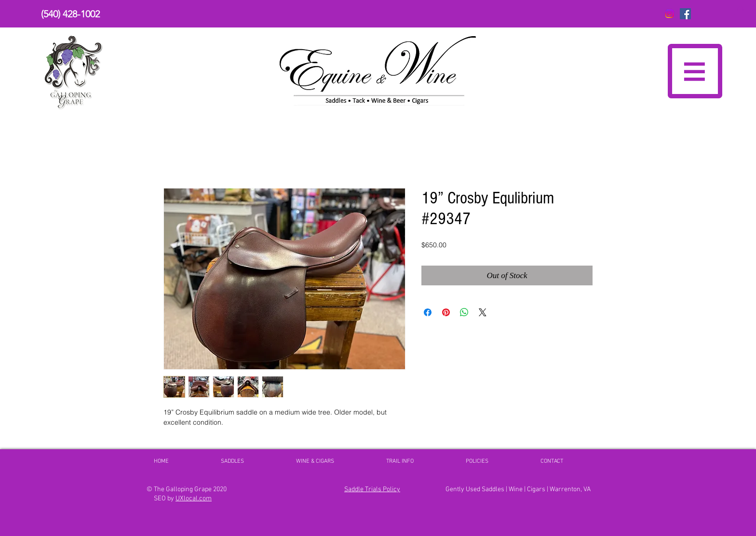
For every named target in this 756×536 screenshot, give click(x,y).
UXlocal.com (194, 499)
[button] (740, 14)
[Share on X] (483, 312)
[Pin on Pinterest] (446, 312)
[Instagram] (669, 14)
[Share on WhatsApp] (464, 312)
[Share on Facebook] (428, 312)
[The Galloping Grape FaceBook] (685, 14)
